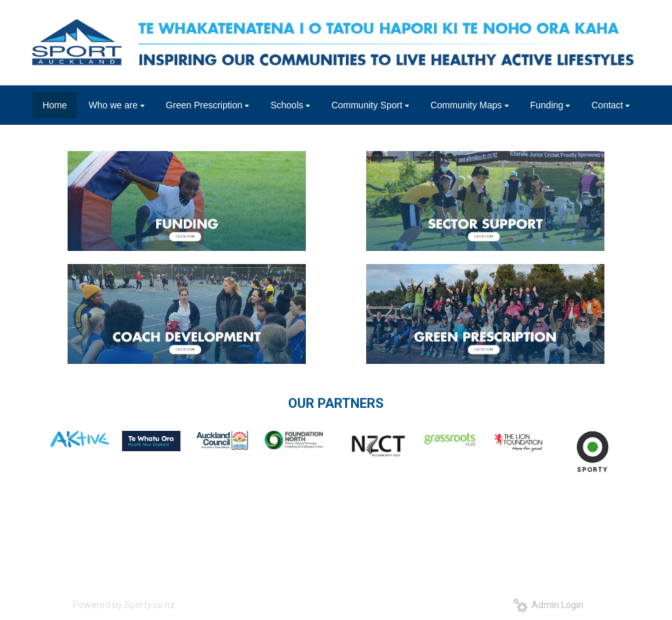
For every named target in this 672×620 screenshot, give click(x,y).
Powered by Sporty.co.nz (124, 605)
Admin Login (548, 605)
